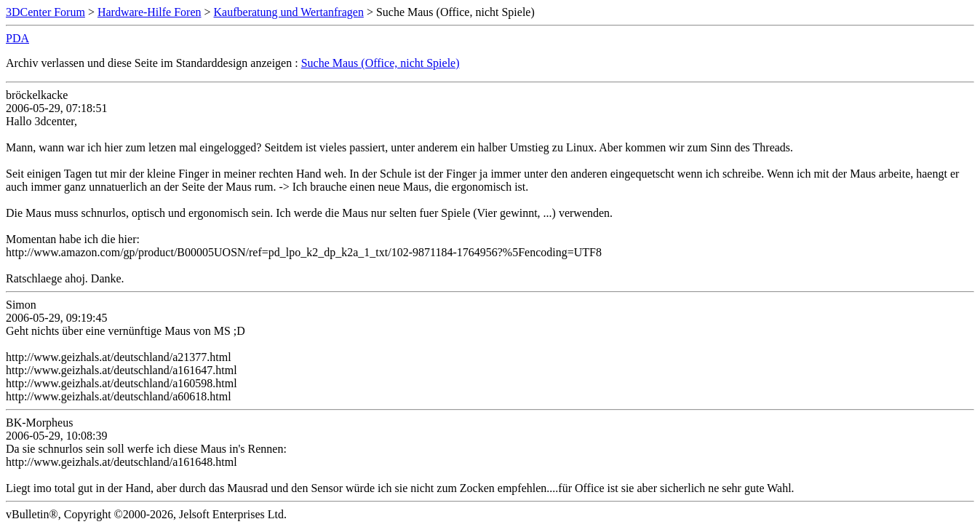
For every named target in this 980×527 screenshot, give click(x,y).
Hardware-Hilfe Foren (150, 12)
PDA (17, 38)
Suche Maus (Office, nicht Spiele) (381, 63)
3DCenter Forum (45, 12)
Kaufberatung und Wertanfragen (289, 12)
